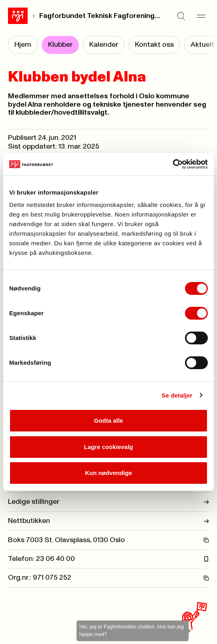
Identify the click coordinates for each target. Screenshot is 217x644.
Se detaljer (177, 395)
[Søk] (181, 16)
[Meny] (201, 16)
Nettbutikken (108, 521)
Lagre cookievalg (109, 447)
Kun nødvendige (108, 473)
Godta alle (109, 420)
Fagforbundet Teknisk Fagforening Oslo (100, 16)
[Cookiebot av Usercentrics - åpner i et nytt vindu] (173, 164)
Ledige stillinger (108, 502)
